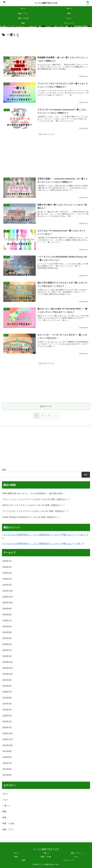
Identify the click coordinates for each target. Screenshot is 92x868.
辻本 (78, 544)
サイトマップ (68, 860)
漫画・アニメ (76, 853)
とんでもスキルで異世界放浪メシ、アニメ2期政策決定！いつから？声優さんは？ (38, 535)
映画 (16, 857)
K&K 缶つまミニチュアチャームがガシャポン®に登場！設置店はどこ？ (34, 505)
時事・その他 (46, 857)
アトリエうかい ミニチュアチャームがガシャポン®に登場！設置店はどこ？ (36, 511)
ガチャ (16, 853)
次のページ (46, 406)
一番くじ (46, 853)
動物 (24, 860)
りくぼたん (81, 535)
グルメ (76, 857)
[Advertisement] (46, 45)
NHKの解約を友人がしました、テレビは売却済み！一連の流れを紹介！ (34, 493)
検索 (4, 470)
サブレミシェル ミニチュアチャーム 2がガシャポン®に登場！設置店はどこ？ (36, 499)
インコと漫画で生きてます (46, 3)
